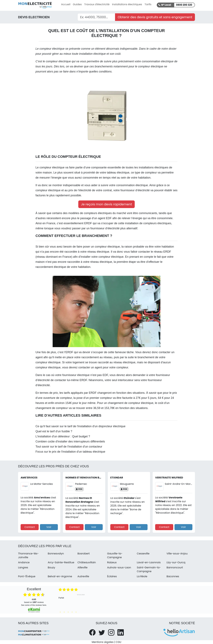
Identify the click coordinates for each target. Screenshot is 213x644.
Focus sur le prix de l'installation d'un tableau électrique (70, 452)
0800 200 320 (184, 5)
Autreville (83, 576)
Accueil (66, 4)
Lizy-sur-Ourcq (176, 562)
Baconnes (173, 576)
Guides (77, 4)
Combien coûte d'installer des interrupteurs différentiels (70, 441)
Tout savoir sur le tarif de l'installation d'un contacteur (69, 447)
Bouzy (51, 567)
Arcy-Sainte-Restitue (61, 562)
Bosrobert (84, 554)
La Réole (142, 576)
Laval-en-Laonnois (149, 562)
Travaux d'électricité (97, 4)
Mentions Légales (103, 642)
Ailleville (82, 567)
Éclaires (112, 576)
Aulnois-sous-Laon (119, 567)
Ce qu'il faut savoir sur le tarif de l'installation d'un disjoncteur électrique (81, 426)
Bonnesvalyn (56, 554)
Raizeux (112, 562)
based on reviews (34, 601)
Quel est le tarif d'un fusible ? (54, 431)
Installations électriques (127, 4)
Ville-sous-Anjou (177, 554)
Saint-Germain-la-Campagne (149, 569)
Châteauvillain (87, 562)
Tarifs (148, 4)
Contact (30, 527)
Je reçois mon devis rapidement (106, 204)
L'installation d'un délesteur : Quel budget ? (63, 436)
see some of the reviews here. (34, 605)
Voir (49, 527)
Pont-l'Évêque (27, 576)
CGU (119, 642)
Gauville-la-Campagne (115, 555)
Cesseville (143, 554)
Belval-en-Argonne (60, 576)
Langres (23, 567)
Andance (24, 562)
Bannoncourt (175, 567)
